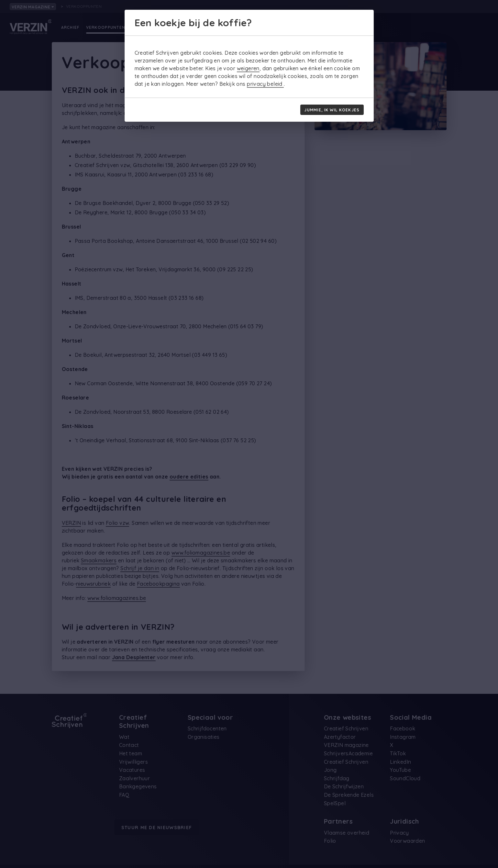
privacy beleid (265, 84)
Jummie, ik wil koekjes (332, 110)
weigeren (248, 68)
